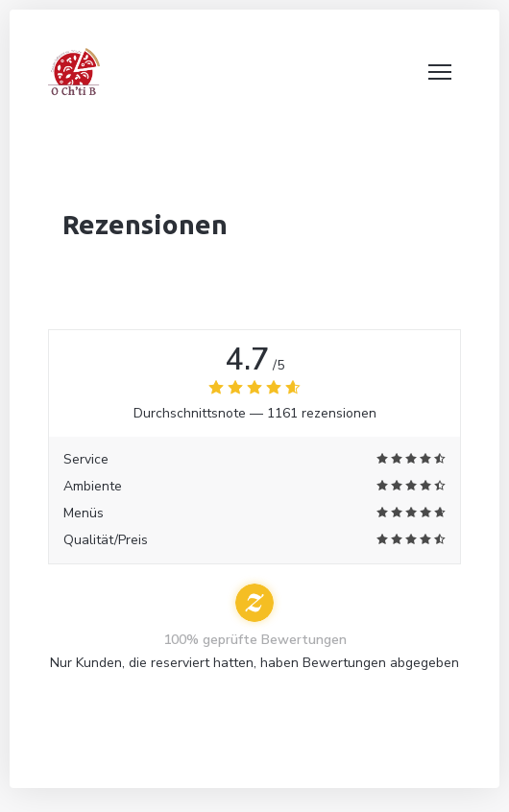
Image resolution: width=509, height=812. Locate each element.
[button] (440, 72)
